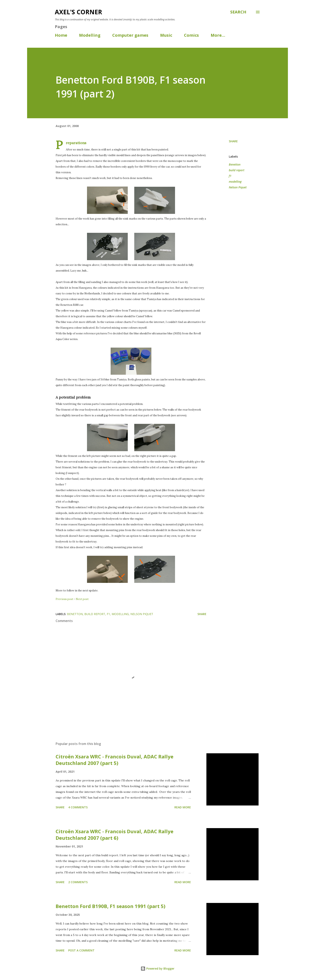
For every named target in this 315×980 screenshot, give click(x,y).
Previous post (64, 599)
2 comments (78, 882)
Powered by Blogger (157, 968)
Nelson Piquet (238, 187)
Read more (183, 807)
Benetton (235, 164)
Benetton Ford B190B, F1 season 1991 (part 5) (111, 906)
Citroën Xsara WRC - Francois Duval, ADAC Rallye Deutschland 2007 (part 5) (115, 760)
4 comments (78, 807)
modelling (235, 182)
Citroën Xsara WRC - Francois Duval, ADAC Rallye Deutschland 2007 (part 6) (115, 835)
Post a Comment (81, 950)
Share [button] (233, 141)
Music (166, 35)
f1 (230, 176)
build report (237, 170)
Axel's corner (78, 12)
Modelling (90, 35)
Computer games (130, 35)
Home (61, 35)
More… (218, 35)
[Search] (238, 12)
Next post (82, 599)
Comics (191, 35)
